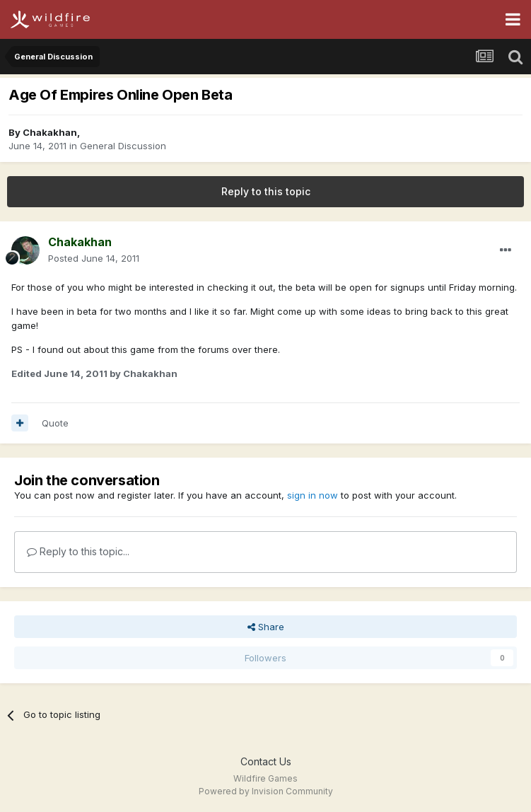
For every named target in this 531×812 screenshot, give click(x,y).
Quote (55, 423)
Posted (94, 258)
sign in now (313, 495)
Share (266, 627)
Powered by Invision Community (266, 791)
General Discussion (123, 146)
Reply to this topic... (78, 551)
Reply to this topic (266, 191)
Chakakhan (50, 132)
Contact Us (266, 761)
